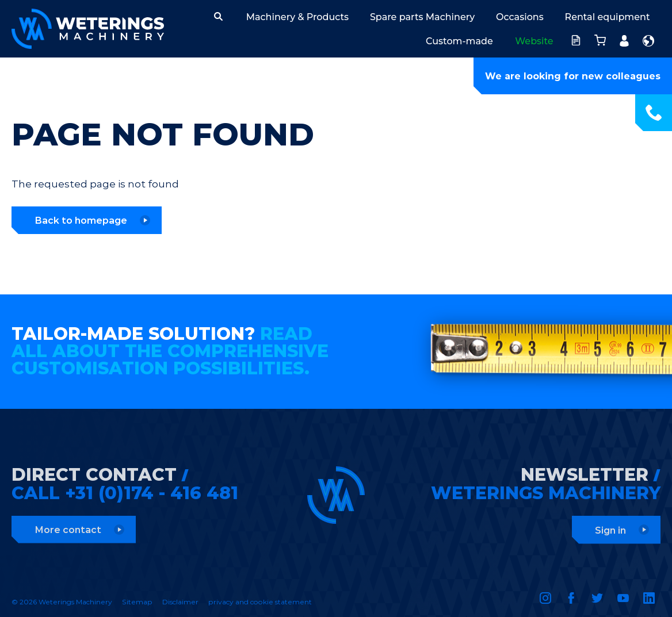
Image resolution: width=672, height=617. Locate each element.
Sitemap (137, 602)
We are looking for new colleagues (573, 76)
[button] (218, 17)
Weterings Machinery (88, 29)
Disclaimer (180, 602)
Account (621, 38)
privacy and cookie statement (260, 602)
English (648, 41)
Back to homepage (81, 221)
